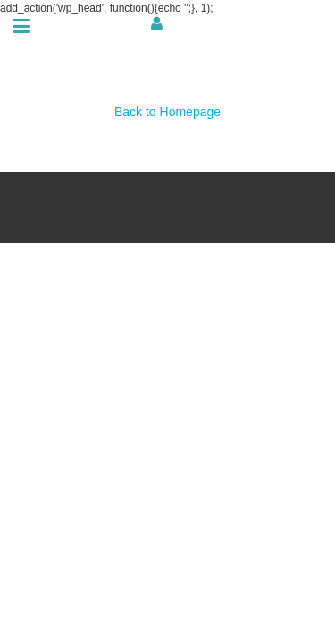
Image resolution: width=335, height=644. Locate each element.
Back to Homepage (167, 112)
